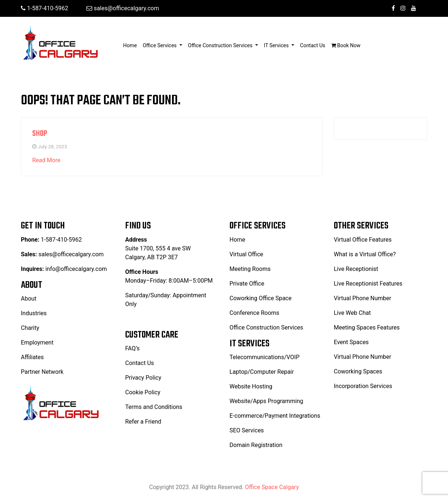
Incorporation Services (363, 386)
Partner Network (42, 372)
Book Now (346, 45)
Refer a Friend (143, 422)
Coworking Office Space (260, 298)
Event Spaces (351, 342)
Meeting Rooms (250, 269)
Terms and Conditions (154, 407)
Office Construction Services (266, 327)
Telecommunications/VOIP (264, 357)
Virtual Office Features (363, 240)
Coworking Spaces (358, 371)
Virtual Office (246, 254)
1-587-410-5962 (44, 8)
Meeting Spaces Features (367, 327)
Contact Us (313, 45)
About (29, 299)
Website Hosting (251, 386)
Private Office (247, 284)
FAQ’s (132, 348)
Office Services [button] (160, 45)
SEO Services (247, 430)
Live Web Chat (352, 313)
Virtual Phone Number (363, 298)
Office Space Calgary (272, 487)
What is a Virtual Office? (365, 254)
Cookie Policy (143, 392)
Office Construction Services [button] (221, 45)
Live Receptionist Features (368, 284)
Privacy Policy (143, 378)
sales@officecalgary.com (123, 8)
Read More (46, 160)
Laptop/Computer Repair (262, 372)
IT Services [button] (277, 45)
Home (131, 45)
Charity (30, 328)
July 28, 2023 (52, 146)
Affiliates (32, 357)
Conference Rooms (254, 313)
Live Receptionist (356, 269)
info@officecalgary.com (76, 269)
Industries (34, 313)
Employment (37, 342)
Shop (40, 134)
